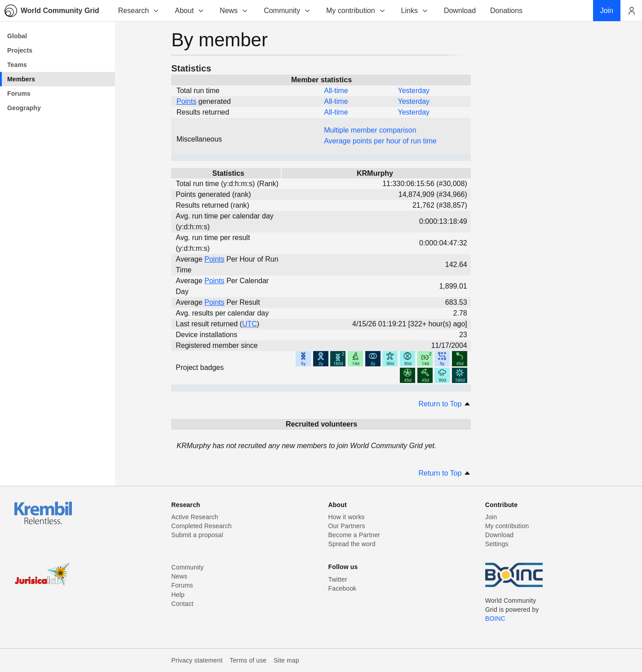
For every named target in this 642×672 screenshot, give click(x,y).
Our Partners (347, 526)
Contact (182, 604)
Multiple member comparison (370, 130)
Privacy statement (197, 660)
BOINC (495, 619)
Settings (497, 544)
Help (178, 595)
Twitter (338, 579)
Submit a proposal (197, 535)
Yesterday (414, 91)
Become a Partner (354, 535)
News (234, 11)
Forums (182, 585)
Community (287, 11)
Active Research (195, 517)
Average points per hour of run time (380, 141)
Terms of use (248, 660)
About (190, 11)
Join (491, 517)
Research (139, 11)
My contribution (356, 11)
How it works (347, 517)
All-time (336, 91)
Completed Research (201, 526)
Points (186, 101)
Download (500, 535)
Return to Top (445, 404)
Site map (286, 660)
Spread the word (352, 544)
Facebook (343, 588)
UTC (250, 324)
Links (415, 11)
